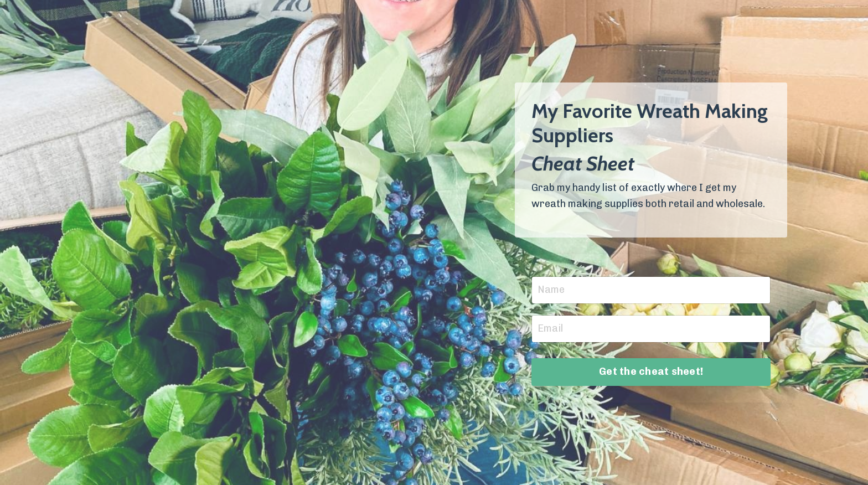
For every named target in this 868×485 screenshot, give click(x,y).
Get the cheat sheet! (651, 372)
